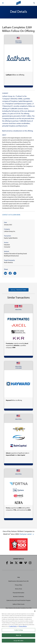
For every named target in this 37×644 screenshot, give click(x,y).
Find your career (27, 534)
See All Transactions (18, 290)
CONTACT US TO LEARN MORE (11, 215)
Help (19, 577)
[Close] (35, 613)
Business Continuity (18, 596)
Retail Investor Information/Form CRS (18, 581)
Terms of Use (18, 589)
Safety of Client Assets (19, 604)
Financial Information (18, 593)
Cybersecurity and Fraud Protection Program (18, 600)
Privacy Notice (23, 628)
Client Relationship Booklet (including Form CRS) (19, 608)
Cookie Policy (13, 628)
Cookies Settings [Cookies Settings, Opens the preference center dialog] (18, 632)
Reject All (18, 637)
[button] (3, 3)
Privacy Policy (19, 585)
